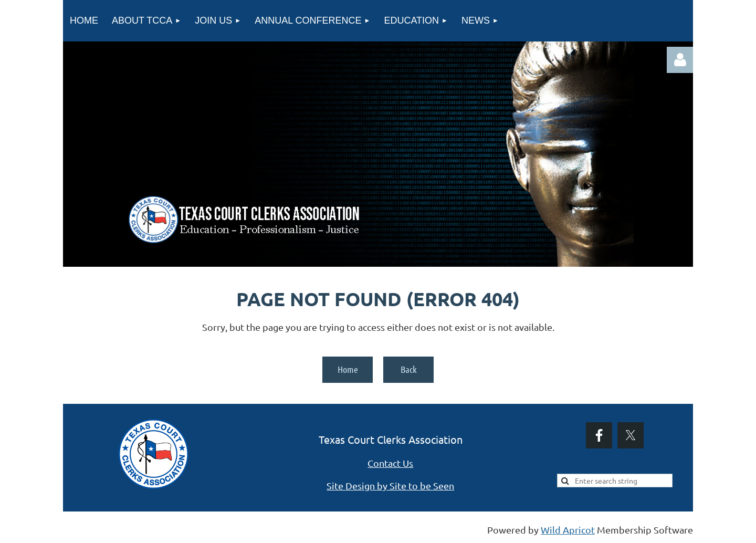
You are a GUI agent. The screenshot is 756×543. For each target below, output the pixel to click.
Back (409, 369)
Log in (680, 60)
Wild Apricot (568, 530)
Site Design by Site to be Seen (390, 485)
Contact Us (390, 463)
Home (348, 369)
